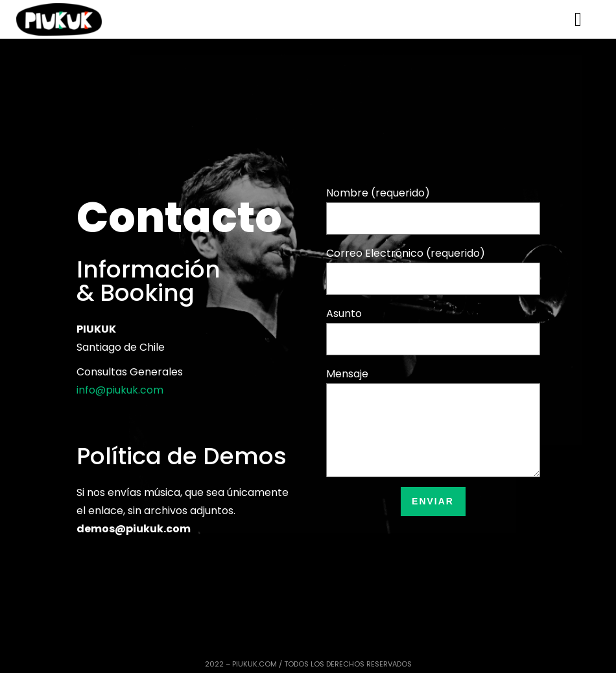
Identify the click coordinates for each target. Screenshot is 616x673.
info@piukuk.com (120, 390)
